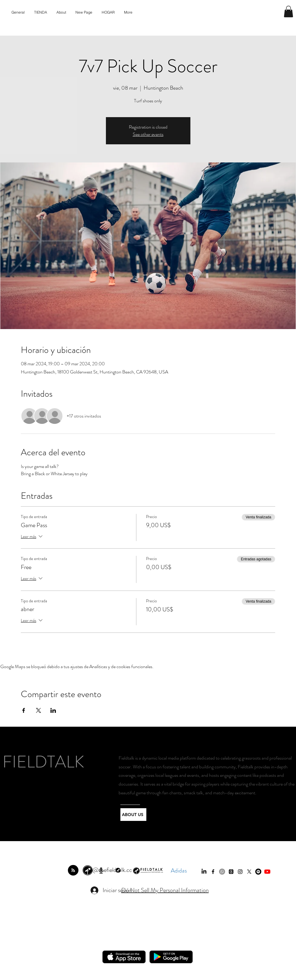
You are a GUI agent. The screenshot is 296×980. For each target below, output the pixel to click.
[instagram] (240, 872)
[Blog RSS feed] (73, 871)
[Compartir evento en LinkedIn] (53, 710)
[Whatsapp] (222, 872)
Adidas (179, 871)
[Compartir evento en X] (38, 710)
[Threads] (231, 872)
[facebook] (213, 872)
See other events (148, 134)
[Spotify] (258, 872)
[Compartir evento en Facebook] (24, 710)
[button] (288, 11)
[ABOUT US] (133, 815)
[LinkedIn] (204, 872)
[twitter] (249, 872)
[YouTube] (267, 872)
